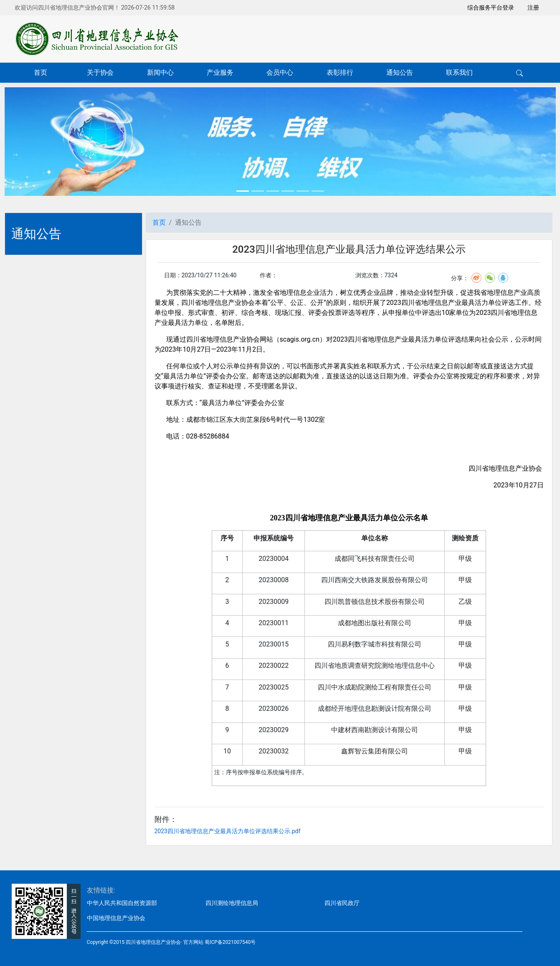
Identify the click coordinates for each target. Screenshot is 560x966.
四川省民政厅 (342, 903)
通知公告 (400, 72)
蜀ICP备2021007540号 (230, 942)
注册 (533, 8)
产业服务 (220, 72)
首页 (41, 72)
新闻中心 (160, 72)
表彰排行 (340, 72)
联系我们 (459, 72)
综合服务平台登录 (491, 8)
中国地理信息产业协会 (116, 918)
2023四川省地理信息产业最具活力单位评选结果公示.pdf (228, 831)
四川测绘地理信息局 (232, 903)
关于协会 (100, 72)
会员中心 (280, 72)
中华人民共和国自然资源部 (122, 903)
